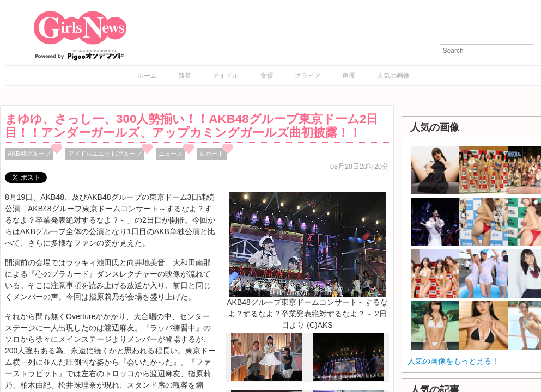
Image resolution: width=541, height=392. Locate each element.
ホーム (147, 76)
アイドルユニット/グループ (105, 154)
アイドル (226, 76)
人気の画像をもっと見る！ (453, 361)
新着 (185, 76)
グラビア (308, 76)
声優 (349, 76)
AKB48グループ (29, 154)
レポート (212, 154)
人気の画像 (393, 76)
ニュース (171, 154)
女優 (267, 76)
